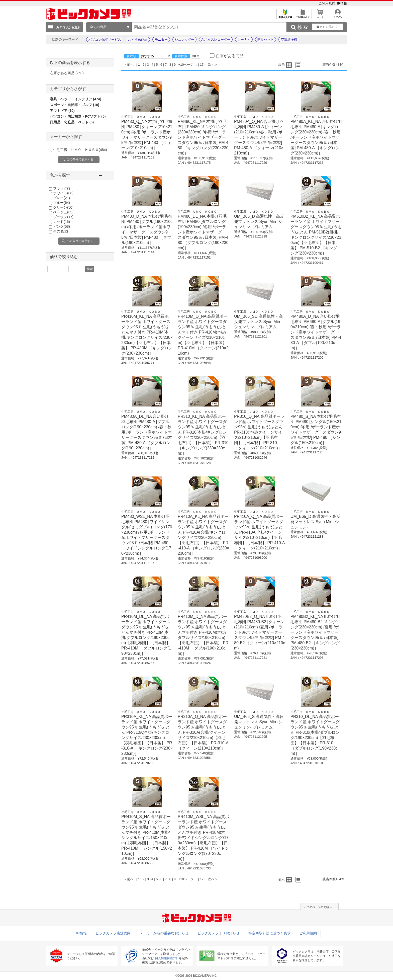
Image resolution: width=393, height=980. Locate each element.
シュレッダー (184, 39)
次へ (211, 65)
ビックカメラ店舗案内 (113, 933)
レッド (62, 222)
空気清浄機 (289, 39)
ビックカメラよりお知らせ (219, 933)
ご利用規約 (327, 3)
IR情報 (342, 3)
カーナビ (244, 39)
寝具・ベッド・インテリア (76, 99)
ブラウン (63, 217)
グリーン (63, 207)
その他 (61, 231)
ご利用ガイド (303, 16)
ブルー (62, 203)
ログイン (338, 16)
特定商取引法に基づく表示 (269, 933)
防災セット (266, 39)
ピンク (62, 226)
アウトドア (62, 111)
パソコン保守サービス (105, 39)
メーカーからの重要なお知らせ (164, 933)
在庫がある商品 (67, 73)
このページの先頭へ (319, 907)
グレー (62, 198)
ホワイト (63, 193)
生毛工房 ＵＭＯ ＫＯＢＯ (80, 150)
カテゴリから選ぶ (68, 27)
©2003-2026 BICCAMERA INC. (197, 976)
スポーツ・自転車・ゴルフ (75, 105)
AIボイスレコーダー (216, 39)
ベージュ (63, 212)
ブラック (62, 188)
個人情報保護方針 (167, 958)
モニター (161, 39)
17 (202, 65)
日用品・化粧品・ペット (72, 122)
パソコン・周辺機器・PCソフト (78, 116)
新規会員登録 (285, 16)
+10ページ (186, 65)
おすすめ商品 (138, 39)
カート (320, 16)
